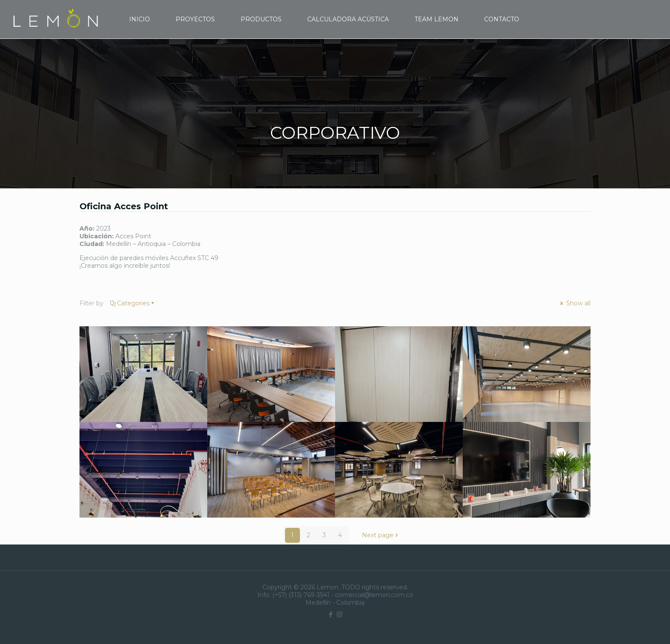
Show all (574, 303)
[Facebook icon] (331, 614)
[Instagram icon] (339, 614)
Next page (381, 535)
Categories (133, 303)
